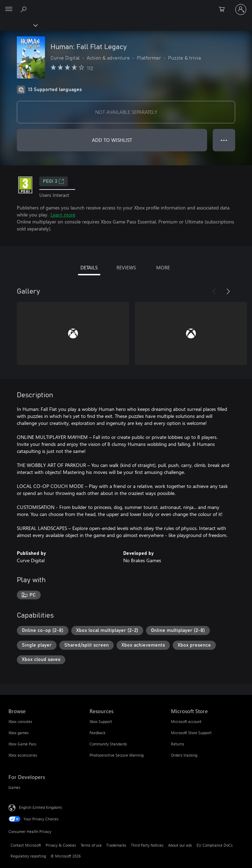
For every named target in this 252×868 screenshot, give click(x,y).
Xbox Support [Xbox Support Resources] (101, 721)
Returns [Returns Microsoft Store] (178, 744)
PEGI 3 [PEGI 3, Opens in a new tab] (54, 181)
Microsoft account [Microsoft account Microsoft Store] (186, 721)
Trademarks (116, 845)
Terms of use (91, 845)
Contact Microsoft (26, 845)
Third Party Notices (147, 845)
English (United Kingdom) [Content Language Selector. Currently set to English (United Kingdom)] (40, 807)
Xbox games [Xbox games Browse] (19, 733)
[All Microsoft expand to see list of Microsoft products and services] (9, 9)
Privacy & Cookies (61, 845)
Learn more (63, 215)
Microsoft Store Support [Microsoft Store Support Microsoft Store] (191, 733)
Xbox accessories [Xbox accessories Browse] (23, 755)
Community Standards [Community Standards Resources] (108, 744)
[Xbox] (18, 25)
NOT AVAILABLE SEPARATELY (126, 112)
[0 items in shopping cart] (224, 9)
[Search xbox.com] (25, 9)
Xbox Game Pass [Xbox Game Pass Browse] (22, 744)
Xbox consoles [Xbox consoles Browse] (20, 721)
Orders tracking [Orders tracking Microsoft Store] (184, 755)
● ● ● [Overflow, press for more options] (224, 140)
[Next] (228, 291)
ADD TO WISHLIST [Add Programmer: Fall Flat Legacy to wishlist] (112, 140)
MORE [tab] (163, 267)
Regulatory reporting (28, 856)
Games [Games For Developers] (14, 787)
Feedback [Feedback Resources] (97, 733)
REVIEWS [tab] (126, 267)
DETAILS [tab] (89, 267)
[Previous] (214, 291)
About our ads (180, 845)
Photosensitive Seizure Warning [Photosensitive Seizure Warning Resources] (117, 755)
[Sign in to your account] (241, 9)
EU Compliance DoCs (215, 845)
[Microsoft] (126, 5)
